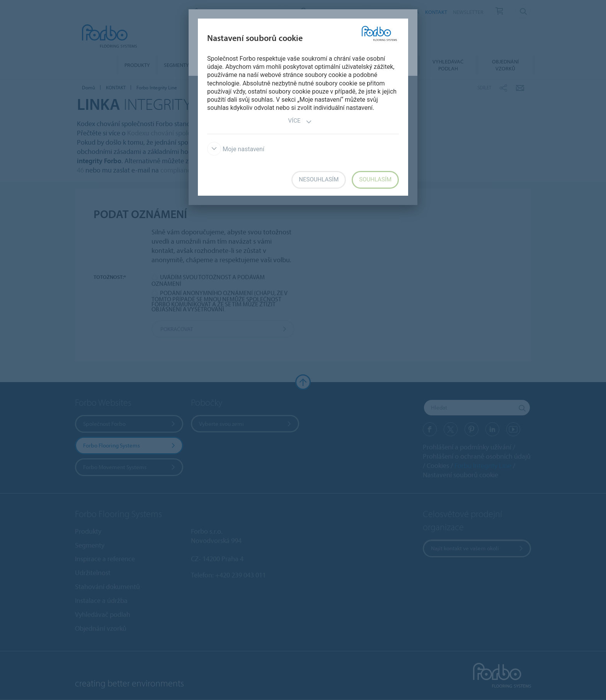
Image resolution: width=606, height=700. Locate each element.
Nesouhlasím (319, 179)
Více (300, 122)
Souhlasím (375, 179)
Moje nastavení (236, 149)
